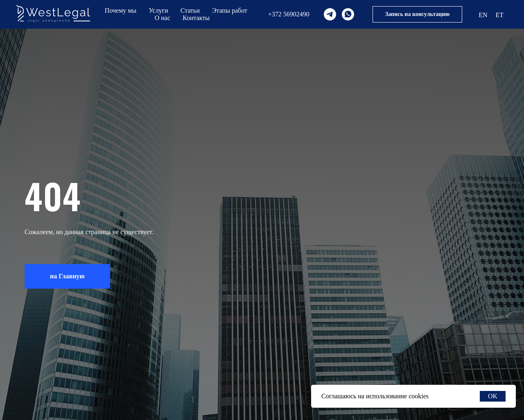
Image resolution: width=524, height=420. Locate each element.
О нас (163, 18)
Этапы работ (230, 10)
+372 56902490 (289, 14)
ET (499, 15)
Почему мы (121, 10)
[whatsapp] (348, 14)
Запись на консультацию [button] (417, 14)
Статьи (190, 10)
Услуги (158, 10)
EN (483, 15)
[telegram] (330, 14)
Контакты (196, 18)
